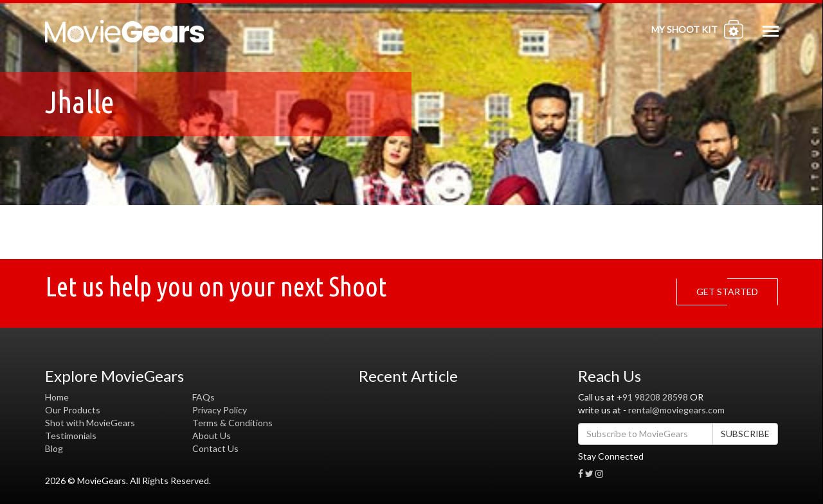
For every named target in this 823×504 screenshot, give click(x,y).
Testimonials (71, 436)
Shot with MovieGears (90, 423)
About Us (212, 436)
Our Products (73, 410)
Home (57, 397)
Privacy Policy (220, 410)
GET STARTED (730, 292)
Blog (54, 448)
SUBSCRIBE (745, 434)
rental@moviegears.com (676, 410)
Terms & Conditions (232, 423)
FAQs (203, 397)
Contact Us (215, 448)
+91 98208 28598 (652, 397)
